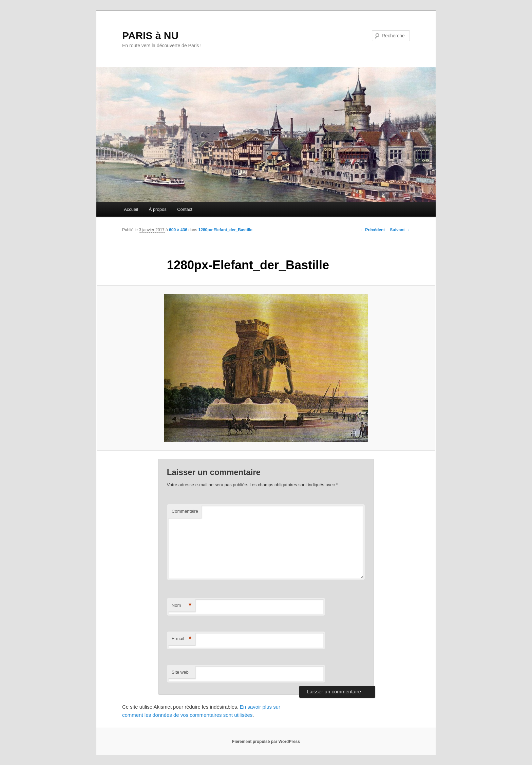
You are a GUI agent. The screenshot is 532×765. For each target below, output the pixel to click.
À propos (158, 209)
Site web (180, 672)
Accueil (131, 209)
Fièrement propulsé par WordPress (266, 742)
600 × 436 (178, 230)
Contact (185, 209)
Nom (182, 606)
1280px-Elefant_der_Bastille (225, 230)
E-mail (182, 639)
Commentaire (185, 511)
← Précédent (372, 230)
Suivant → (400, 230)
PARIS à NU (150, 35)
